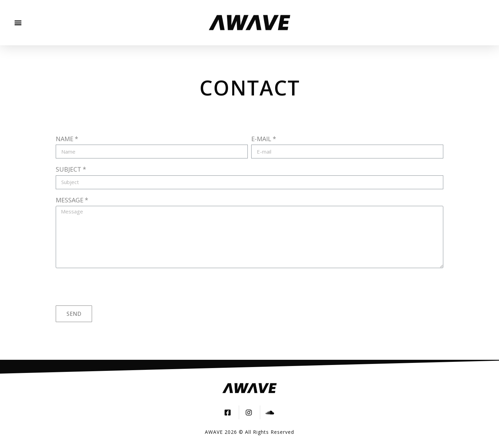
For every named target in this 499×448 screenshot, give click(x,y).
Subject (69, 169)
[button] (18, 23)
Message (70, 200)
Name (65, 139)
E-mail (261, 139)
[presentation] (108, 287)
